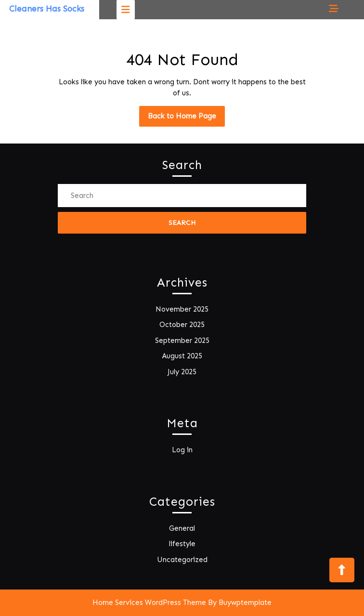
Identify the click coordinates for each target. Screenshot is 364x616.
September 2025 (182, 341)
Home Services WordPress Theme (149, 603)
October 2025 (182, 325)
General (182, 528)
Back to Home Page (186, 118)
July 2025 (182, 372)
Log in (182, 450)
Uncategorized (182, 560)
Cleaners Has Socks (47, 9)
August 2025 (182, 356)
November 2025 (182, 309)
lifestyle (182, 544)
